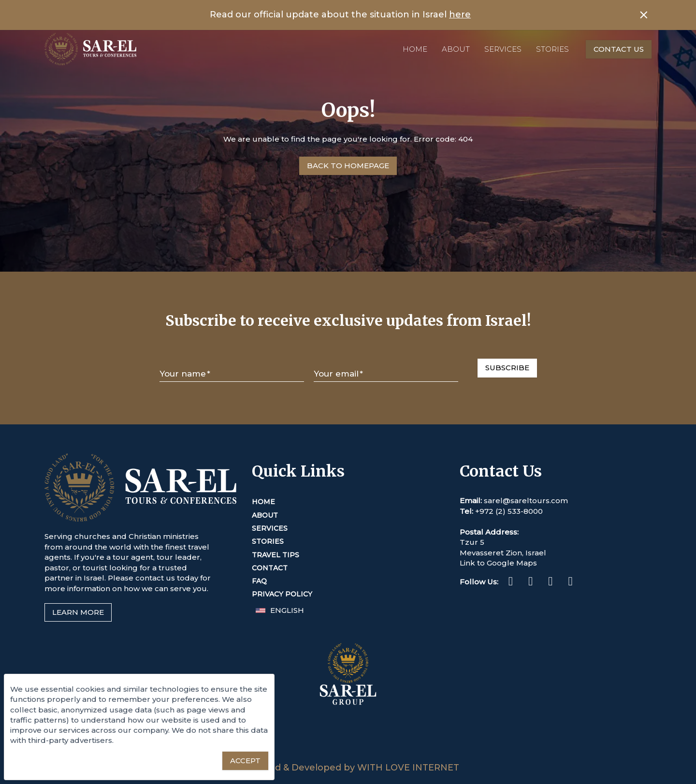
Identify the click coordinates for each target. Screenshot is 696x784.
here (460, 15)
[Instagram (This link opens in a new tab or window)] (530, 583)
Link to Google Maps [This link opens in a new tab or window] (498, 563)
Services (503, 49)
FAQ (259, 581)
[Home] (90, 49)
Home (415, 49)
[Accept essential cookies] (245, 761)
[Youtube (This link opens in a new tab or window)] (570, 583)
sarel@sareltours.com (526, 501)
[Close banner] (644, 15)
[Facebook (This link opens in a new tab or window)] (511, 583)
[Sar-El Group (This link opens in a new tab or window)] (348, 757)
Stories (552, 49)
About (456, 49)
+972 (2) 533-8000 (509, 511)
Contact (270, 568)
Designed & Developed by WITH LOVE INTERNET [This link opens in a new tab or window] (348, 768)
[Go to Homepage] (348, 166)
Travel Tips (275, 555)
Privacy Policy (282, 594)
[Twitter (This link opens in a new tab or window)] (550, 583)
